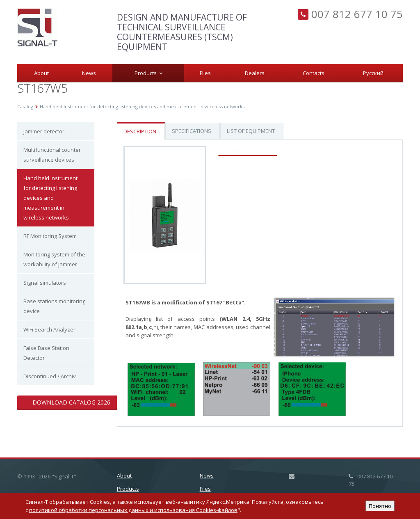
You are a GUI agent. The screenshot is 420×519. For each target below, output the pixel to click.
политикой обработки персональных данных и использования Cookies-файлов (133, 510)
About (41, 73)
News (89, 73)
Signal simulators (45, 283)
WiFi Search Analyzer (49, 329)
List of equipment (251, 131)
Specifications (192, 131)
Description (140, 131)
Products (148, 73)
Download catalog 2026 (71, 402)
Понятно (380, 506)
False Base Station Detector (46, 353)
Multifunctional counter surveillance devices (52, 155)
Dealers (255, 73)
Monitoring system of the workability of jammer (54, 259)
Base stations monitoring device (54, 306)
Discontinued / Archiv (50, 376)
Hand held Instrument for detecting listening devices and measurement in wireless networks (50, 198)
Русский (373, 73)
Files (205, 73)
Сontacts (314, 73)
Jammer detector (44, 131)
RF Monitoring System (50, 236)
